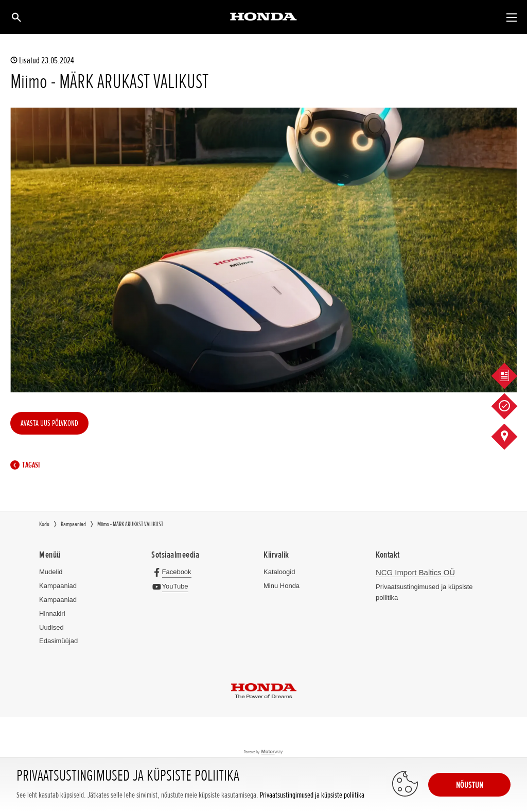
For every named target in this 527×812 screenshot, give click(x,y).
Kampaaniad (58, 586)
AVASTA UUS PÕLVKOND (49, 423)
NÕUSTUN (470, 785)
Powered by (264, 753)
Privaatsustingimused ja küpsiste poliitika (312, 795)
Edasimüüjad (58, 641)
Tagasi (28, 465)
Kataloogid (279, 572)
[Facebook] (174, 572)
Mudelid (51, 572)
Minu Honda (282, 586)
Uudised (51, 627)
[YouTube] (172, 586)
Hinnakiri (52, 614)
